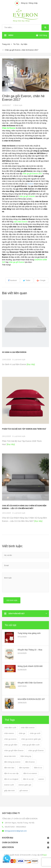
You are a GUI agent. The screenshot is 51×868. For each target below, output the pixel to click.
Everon (31, 184)
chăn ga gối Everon (36, 750)
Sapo (45, 855)
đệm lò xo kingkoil (11, 779)
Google (43, 280)
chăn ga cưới (35, 733)
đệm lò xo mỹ (28, 779)
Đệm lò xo (38, 768)
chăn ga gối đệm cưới (31, 745)
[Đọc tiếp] (31, 364)
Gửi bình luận (12, 600)
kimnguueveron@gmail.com (16, 831)
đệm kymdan (24, 768)
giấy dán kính (9, 791)
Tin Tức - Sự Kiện (20, 44)
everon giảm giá (25, 785)
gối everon (24, 791)
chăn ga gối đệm (11, 745)
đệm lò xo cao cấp (11, 773)
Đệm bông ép (26, 756)
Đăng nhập (33, 3)
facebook (13, 280)
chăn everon (9, 733)
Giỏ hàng (43, 35)
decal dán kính (10, 756)
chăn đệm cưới (10, 728)
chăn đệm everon (28, 728)
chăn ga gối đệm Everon (14, 750)
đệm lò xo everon (30, 773)
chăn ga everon (10, 739)
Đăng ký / (25, 3)
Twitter (28, 280)
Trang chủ (6, 44)
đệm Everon (30, 762)
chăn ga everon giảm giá (31, 739)
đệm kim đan (9, 768)
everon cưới (9, 785)
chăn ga (22, 733)
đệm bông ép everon (12, 762)
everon (41, 779)
